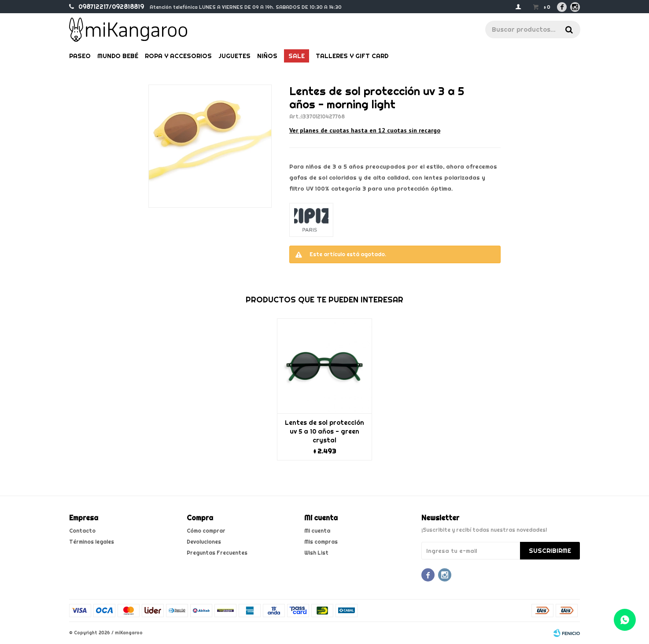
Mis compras (321, 542)
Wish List (316, 553)
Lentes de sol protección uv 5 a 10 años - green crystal (324, 431)
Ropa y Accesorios (178, 56)
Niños (267, 56)
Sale (297, 56)
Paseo (80, 56)
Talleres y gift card (352, 56)
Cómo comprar (206, 531)
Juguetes (234, 56)
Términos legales (92, 542)
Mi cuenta (317, 531)
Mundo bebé (118, 56)
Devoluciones (204, 542)
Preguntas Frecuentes (217, 553)
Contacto (82, 531)
